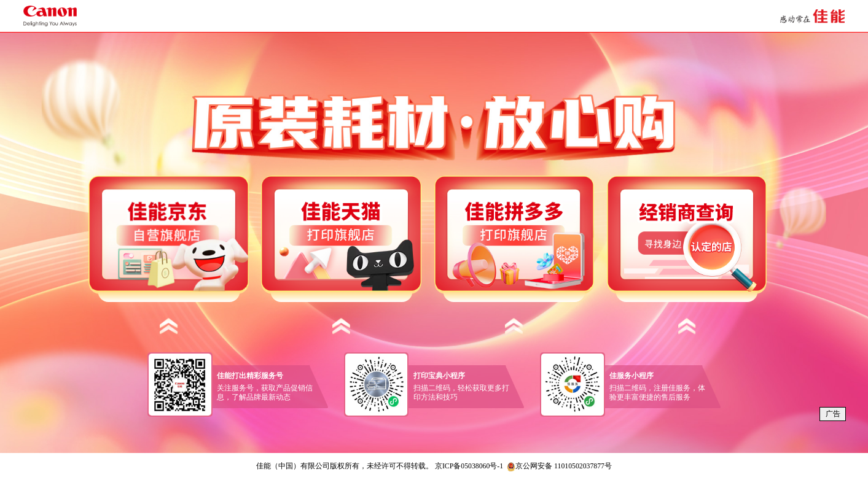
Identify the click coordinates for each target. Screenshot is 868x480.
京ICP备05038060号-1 (469, 466)
